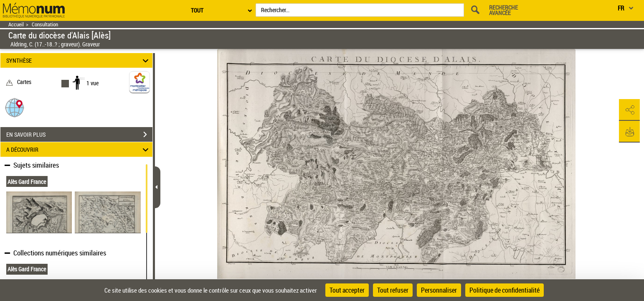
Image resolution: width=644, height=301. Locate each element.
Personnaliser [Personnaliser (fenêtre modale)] (439, 290)
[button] (15, 107)
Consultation (45, 24)
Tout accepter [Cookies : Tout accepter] (347, 290)
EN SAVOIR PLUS (79, 135)
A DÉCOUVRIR (79, 149)
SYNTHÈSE (79, 60)
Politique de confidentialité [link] (505, 290)
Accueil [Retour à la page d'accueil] (16, 24)
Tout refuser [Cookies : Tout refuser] (393, 290)
